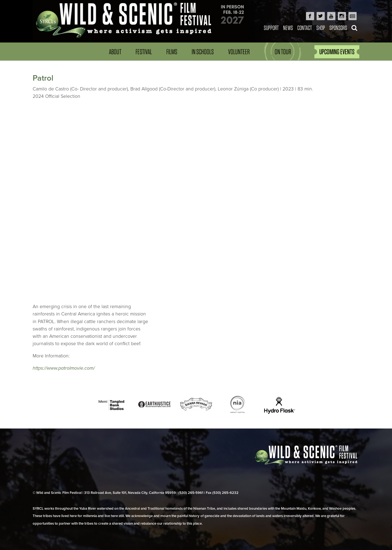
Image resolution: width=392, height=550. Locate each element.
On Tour (283, 52)
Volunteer (239, 52)
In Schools (203, 52)
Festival (144, 52)
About (115, 52)
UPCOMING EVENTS (337, 52)
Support (271, 28)
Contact (305, 28)
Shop (321, 28)
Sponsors (338, 28)
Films (172, 52)
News (288, 28)
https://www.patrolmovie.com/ (64, 368)
